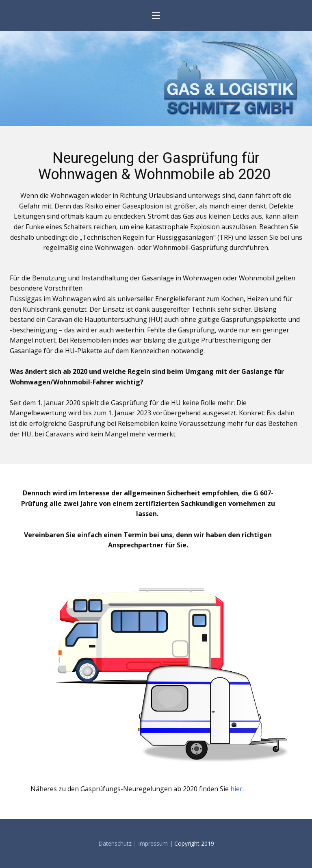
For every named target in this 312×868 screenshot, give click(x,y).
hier (236, 789)
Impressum (153, 843)
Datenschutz (116, 843)
